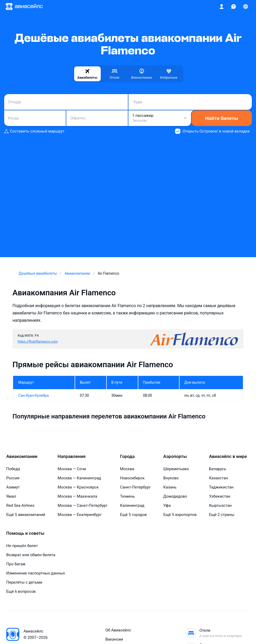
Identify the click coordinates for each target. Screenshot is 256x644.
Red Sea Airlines (20, 505)
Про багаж (16, 564)
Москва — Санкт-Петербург (83, 505)
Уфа (167, 505)
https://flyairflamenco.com (38, 341)
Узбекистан (220, 496)
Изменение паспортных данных (36, 573)
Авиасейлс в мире (228, 456)
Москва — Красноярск (78, 487)
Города (127, 456)
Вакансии (114, 639)
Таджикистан (221, 487)
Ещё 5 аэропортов (180, 515)
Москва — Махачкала (78, 496)
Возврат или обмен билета (31, 555)
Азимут (13, 487)
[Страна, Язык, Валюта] (246, 7)
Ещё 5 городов (133, 515)
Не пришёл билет (22, 546)
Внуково (171, 478)
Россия (13, 478)
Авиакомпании (22, 456)
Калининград (132, 505)
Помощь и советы (25, 533)
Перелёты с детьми (24, 582)
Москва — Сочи (72, 469)
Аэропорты (175, 456)
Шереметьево (176, 469)
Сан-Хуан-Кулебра (34, 395)
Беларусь (218, 469)
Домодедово (175, 496)
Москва (127, 469)
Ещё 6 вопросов (21, 591)
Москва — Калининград (79, 478)
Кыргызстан (220, 505)
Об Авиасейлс (118, 630)
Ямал (11, 496)
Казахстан (219, 478)
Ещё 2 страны (222, 515)
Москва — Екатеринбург (80, 515)
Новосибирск (132, 478)
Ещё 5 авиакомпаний (26, 515)
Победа (13, 469)
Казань (170, 487)
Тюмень (127, 496)
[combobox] (66, 102)
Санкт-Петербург (135, 487)
